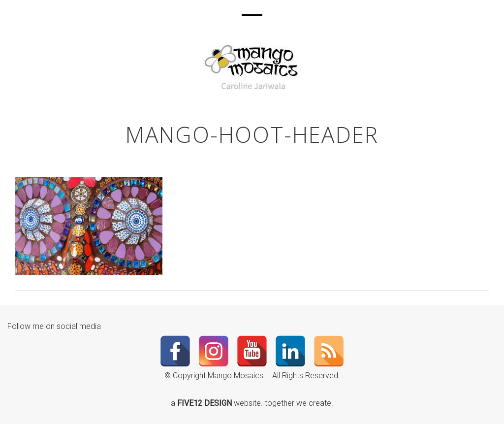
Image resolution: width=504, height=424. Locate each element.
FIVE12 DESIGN (205, 403)
